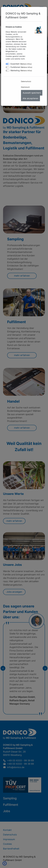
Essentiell (21, 64)
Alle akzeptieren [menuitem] (30, 98)
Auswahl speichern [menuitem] (32, 93)
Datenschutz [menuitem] (26, 81)
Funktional (21, 67)
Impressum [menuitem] (25, 87)
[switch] (8, 67)
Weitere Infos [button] (26, 64)
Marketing (21, 70)
